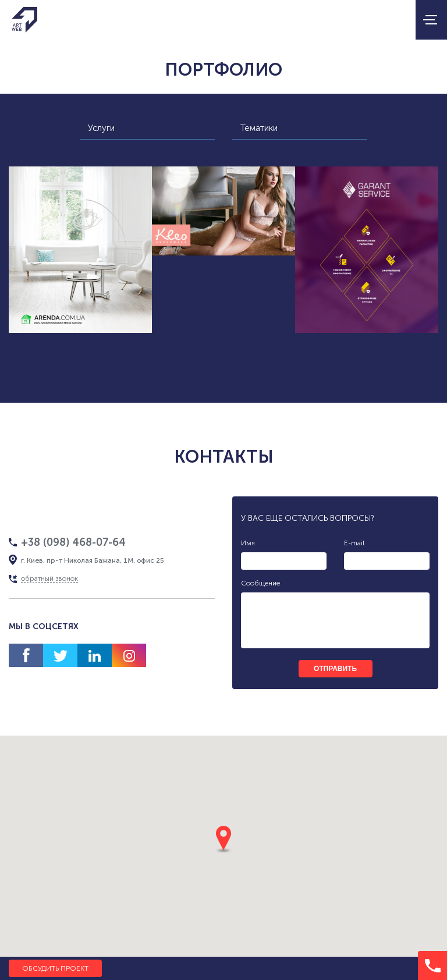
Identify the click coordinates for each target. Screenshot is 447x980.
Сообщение (260, 583)
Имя (248, 543)
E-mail (354, 543)
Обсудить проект (55, 968)
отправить (335, 669)
